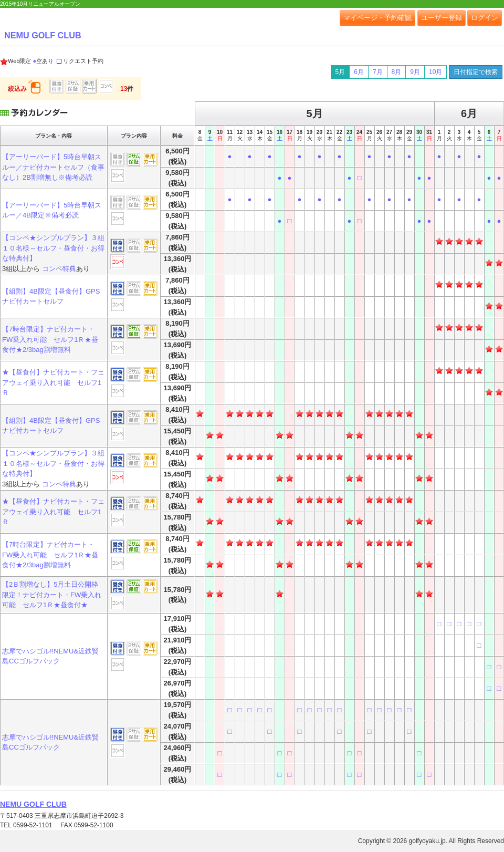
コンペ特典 (59, 269)
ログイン (485, 18)
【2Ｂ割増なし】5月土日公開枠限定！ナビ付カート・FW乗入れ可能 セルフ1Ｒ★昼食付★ (52, 595)
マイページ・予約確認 (377, 18)
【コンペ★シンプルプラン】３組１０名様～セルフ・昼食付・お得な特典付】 (53, 248)
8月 (397, 72)
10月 (435, 72)
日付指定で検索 (476, 72)
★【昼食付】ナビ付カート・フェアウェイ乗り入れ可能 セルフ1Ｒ (53, 382)
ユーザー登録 (442, 18)
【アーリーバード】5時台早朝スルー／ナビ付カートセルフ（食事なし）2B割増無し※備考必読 (53, 167)
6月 (359, 72)
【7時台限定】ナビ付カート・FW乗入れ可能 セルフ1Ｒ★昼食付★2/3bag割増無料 (50, 339)
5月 (340, 72)
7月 (378, 72)
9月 (415, 72)
